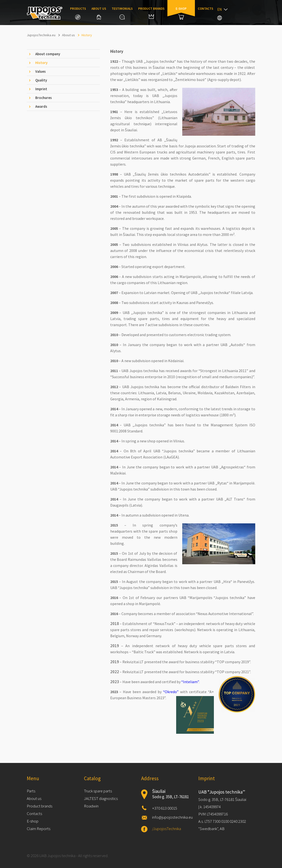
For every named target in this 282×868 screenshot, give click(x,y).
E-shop (181, 13)
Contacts (205, 9)
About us (99, 13)
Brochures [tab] (44, 98)
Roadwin (91, 806)
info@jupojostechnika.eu (172, 817)
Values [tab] (41, 71)
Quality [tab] (41, 80)
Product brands (151, 13)
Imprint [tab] (41, 89)
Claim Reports (39, 829)
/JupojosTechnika (167, 829)
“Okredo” (171, 692)
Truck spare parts (98, 791)
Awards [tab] (41, 106)
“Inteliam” (190, 682)
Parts (31, 791)
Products (78, 13)
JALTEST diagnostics (101, 798)
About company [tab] (48, 54)
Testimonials (122, 13)
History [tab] (41, 63)
